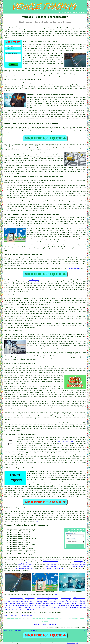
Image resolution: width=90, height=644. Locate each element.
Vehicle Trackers (45, 606)
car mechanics (52, 565)
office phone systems (51, 561)
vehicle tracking (35, 45)
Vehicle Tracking (35, 604)
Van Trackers (30, 598)
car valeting (24, 567)
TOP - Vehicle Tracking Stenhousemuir (18, 616)
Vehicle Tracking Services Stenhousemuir (27, 525)
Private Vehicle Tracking (75, 602)
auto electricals (79, 563)
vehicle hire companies (55, 569)
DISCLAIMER (82, 13)
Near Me (35, 630)
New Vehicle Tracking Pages (15, 630)
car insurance (54, 563)
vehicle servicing (25, 565)
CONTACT (75, 13)
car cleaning (78, 561)
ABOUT (70, 13)
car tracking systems (66, 442)
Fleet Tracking (10, 604)
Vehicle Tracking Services (54, 602)
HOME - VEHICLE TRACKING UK (45, 624)
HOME (61, 13)
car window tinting (79, 565)
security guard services (25, 563)
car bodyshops (78, 567)
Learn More (71, 643)
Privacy (85, 630)
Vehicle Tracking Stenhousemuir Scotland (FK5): (22, 26)
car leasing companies (24, 569)
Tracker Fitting (61, 600)
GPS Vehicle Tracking (33, 608)
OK (77, 643)
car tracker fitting (76, 489)
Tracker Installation (45, 600)
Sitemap (5, 630)
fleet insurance (51, 567)
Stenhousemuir (34, 280)
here (36, 521)
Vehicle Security (16, 598)
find (10, 512)
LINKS (65, 13)
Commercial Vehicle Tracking (48, 598)
